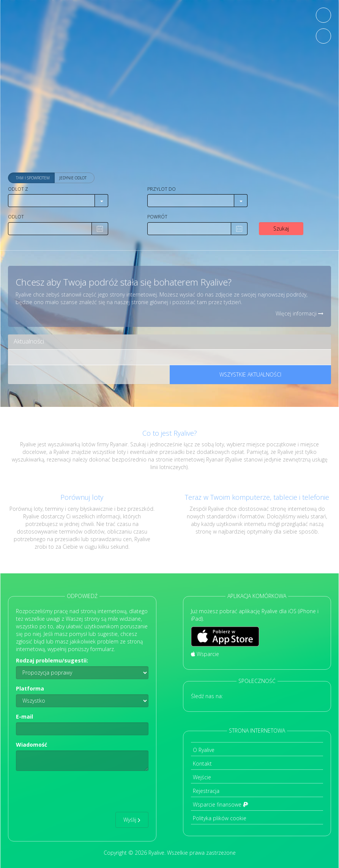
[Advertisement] (169, 110)
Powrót (157, 217)
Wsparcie (205, 654)
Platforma (30, 688)
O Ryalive (204, 750)
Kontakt (202, 764)
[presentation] (74, 791)
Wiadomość (32, 745)
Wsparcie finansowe (221, 804)
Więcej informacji (300, 313)
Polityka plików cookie (220, 818)
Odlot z (18, 189)
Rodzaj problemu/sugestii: (52, 660)
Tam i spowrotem (33, 178)
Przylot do (162, 189)
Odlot (16, 217)
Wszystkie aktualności (250, 374)
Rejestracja (206, 791)
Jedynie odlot (73, 178)
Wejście (202, 777)
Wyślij (132, 820)
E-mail (24, 717)
